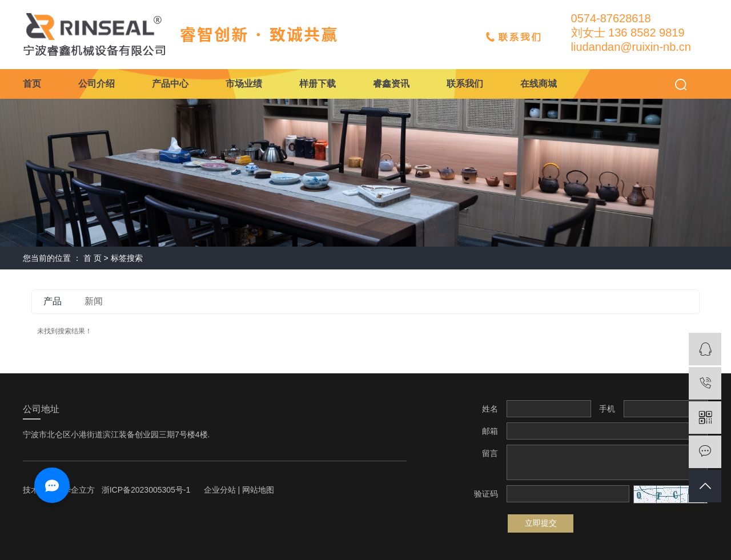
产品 (53, 301)
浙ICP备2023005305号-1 (146, 490)
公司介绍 (97, 84)
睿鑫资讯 (391, 84)
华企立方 (79, 490)
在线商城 (539, 84)
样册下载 (318, 84)
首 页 (93, 258)
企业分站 (220, 490)
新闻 (94, 301)
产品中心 (170, 84)
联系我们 (465, 84)
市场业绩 (244, 84)
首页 (32, 84)
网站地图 (258, 490)
